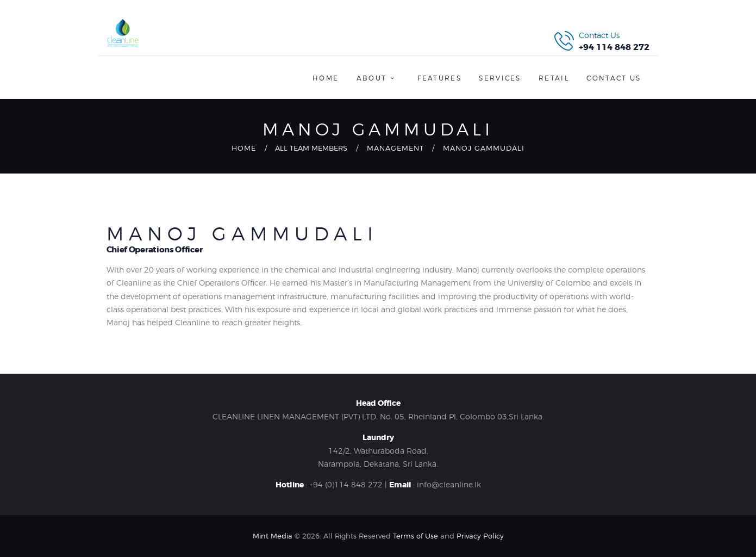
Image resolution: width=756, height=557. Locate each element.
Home (244, 148)
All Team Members (311, 148)
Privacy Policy (480, 536)
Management (395, 148)
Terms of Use (416, 536)
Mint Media (273, 536)
